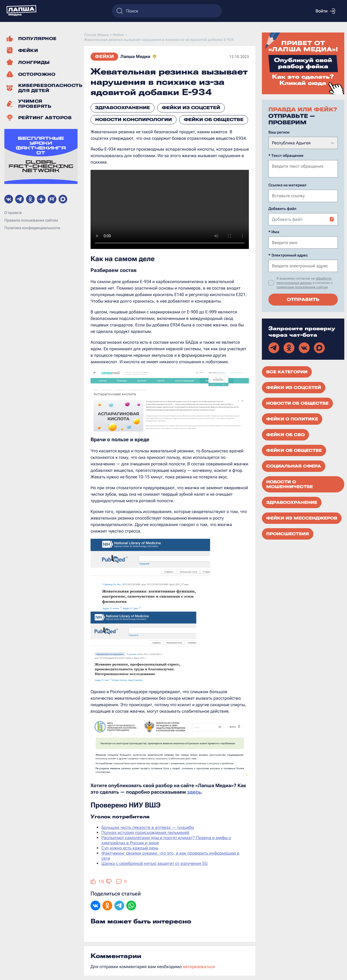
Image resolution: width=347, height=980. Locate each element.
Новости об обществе (297, 403)
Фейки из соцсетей (191, 108)
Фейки (104, 56)
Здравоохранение (123, 108)
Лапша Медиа (135, 56)
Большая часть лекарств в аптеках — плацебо (148, 827)
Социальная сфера (294, 466)
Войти (325, 11)
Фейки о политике (292, 418)
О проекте (13, 213)
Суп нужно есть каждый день (130, 848)
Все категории (287, 371)
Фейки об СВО (285, 434)
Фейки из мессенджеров (302, 518)
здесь (194, 792)
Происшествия (288, 533)
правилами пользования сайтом (302, 287)
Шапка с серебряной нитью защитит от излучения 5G (155, 863)
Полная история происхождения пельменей (145, 833)
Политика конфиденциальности (32, 228)
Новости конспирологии (134, 120)
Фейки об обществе (214, 120)
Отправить (303, 299)
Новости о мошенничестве (290, 484)
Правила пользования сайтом (31, 220)
